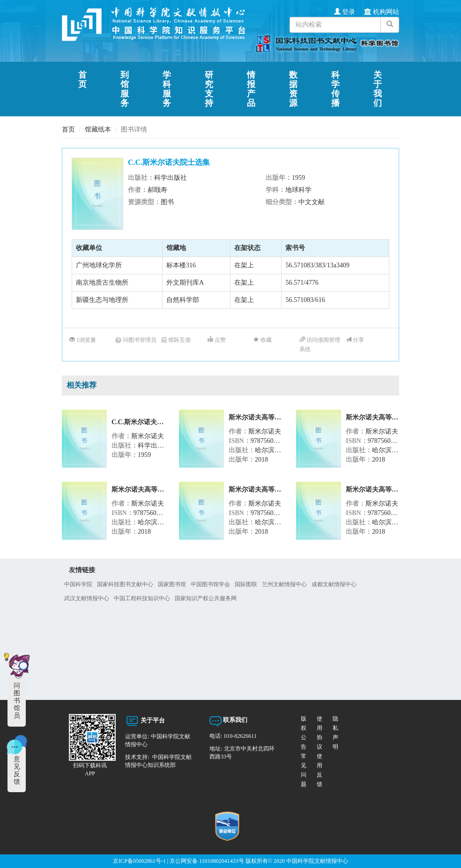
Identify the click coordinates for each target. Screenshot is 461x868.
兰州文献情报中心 (284, 584)
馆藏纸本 (98, 129)
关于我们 (378, 89)
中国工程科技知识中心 (142, 598)
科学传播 (336, 89)
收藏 (263, 340)
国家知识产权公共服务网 (206, 598)
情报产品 (252, 89)
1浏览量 (83, 340)
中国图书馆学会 (210, 584)
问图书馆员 (17, 701)
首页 (83, 80)
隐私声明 (328, 733)
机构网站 (382, 12)
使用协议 (316, 733)
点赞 (217, 340)
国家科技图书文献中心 (125, 584)
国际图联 (246, 584)
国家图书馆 (172, 584)
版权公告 (303, 733)
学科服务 (167, 89)
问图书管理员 (136, 340)
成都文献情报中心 (334, 584)
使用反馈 (303, 770)
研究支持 (210, 89)
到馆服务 (125, 89)
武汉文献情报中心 (87, 598)
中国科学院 (78, 584)
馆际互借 (176, 340)
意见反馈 (17, 770)
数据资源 (294, 89)
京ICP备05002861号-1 (139, 861)
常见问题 (340, 733)
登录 (345, 12)
